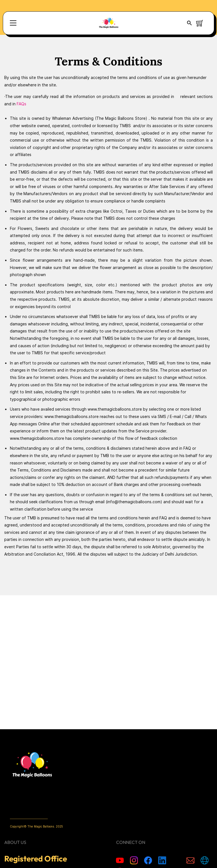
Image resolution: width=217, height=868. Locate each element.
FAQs (21, 104)
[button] (189, 23)
